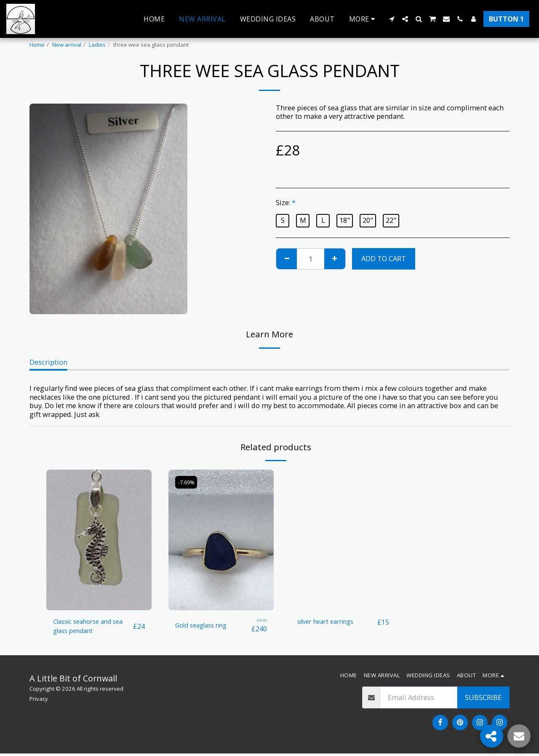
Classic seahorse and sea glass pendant (93, 627)
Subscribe (483, 700)
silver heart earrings (330, 622)
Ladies (97, 45)
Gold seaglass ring (205, 625)
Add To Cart (384, 258)
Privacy (39, 701)
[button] (392, 19)
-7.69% (188, 482)
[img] (99, 540)
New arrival (67, 45)
